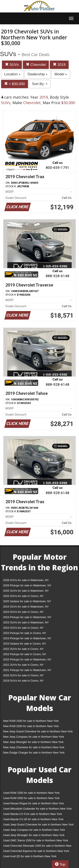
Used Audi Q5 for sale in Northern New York (30, 856)
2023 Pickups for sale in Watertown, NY (27, 638)
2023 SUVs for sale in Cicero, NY (23, 628)
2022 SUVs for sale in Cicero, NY (23, 649)
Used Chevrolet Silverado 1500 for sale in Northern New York (37, 847)
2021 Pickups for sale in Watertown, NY (27, 670)
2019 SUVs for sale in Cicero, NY (23, 681)
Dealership (37, 74)
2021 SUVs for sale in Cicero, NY (23, 665)
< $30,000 (15, 84)
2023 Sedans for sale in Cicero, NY (25, 644)
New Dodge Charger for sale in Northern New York (34, 753)
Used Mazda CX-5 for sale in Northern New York (33, 814)
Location (12, 74)
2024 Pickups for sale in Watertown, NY (27, 617)
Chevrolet (36, 65)
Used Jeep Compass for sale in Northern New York (34, 830)
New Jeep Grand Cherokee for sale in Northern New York (38, 731)
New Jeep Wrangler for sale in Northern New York (33, 742)
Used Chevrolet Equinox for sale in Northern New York (36, 851)
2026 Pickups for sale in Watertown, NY (27, 585)
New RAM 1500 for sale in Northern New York (31, 721)
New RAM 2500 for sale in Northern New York (31, 726)
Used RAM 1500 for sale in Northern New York (31, 793)
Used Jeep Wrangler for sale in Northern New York (34, 835)
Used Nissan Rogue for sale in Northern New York (33, 803)
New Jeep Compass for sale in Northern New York (34, 737)
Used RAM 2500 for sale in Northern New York (31, 798)
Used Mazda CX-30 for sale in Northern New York (33, 819)
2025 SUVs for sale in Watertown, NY (26, 591)
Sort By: (40, 84)
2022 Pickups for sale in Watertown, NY (27, 659)
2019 (59, 65)
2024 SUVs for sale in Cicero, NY (23, 612)
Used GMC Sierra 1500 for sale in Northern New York (36, 840)
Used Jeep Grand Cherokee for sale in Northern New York (38, 825)
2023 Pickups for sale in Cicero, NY (25, 633)
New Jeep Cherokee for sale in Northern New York (34, 747)
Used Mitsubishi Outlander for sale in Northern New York (37, 809)
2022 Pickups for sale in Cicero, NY (25, 654)
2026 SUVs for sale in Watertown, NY (26, 580)
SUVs (12, 65)
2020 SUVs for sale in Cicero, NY (23, 675)
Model (61, 74)
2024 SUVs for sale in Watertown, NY (26, 607)
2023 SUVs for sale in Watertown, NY (26, 622)
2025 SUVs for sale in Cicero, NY (23, 596)
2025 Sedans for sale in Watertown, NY (27, 601)
